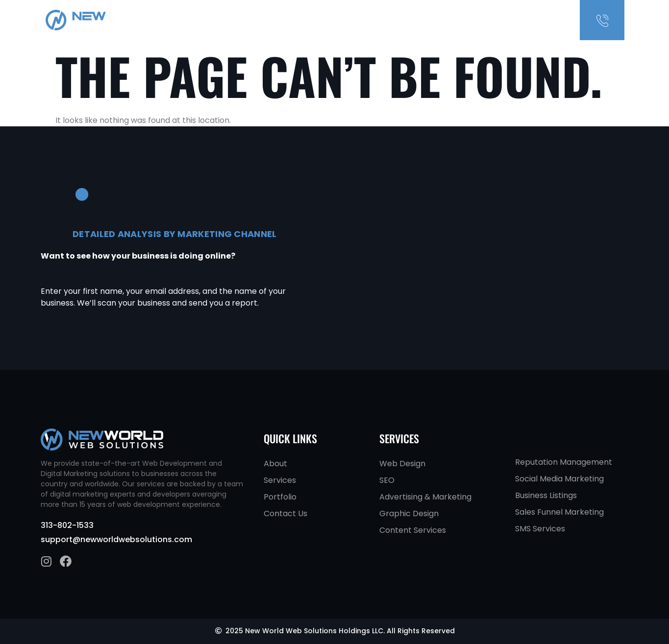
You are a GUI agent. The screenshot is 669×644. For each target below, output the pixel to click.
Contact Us (526, 20)
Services (483, 20)
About (448, 20)
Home (419, 20)
